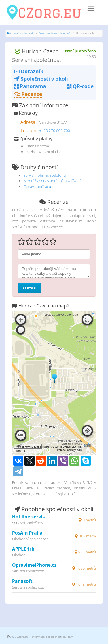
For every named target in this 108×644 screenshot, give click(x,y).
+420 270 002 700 (55, 130)
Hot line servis (29, 517)
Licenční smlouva (72, 444)
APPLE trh (23, 549)
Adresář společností (21, 33)
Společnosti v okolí (41, 79)
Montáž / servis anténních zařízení (52, 181)
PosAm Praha (27, 533)
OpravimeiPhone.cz (34, 565)
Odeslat (30, 288)
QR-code (80, 86)
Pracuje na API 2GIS (70, 441)
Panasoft (22, 581)
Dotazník (29, 71)
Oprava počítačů (37, 187)
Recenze (28, 94)
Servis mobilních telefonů (55, 33)
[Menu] (91, 8)
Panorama (30, 86)
